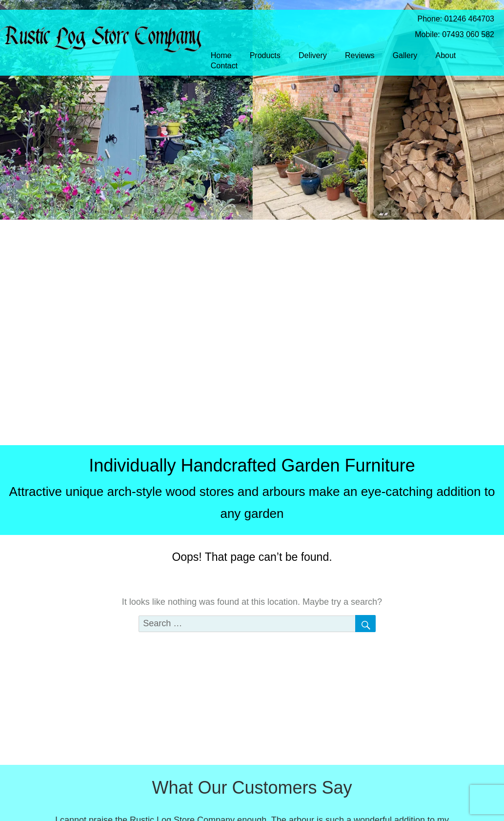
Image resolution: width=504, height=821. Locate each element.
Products (265, 55)
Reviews (360, 55)
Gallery (405, 55)
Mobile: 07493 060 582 (447, 34)
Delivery (313, 55)
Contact (224, 66)
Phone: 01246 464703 (448, 19)
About (446, 55)
